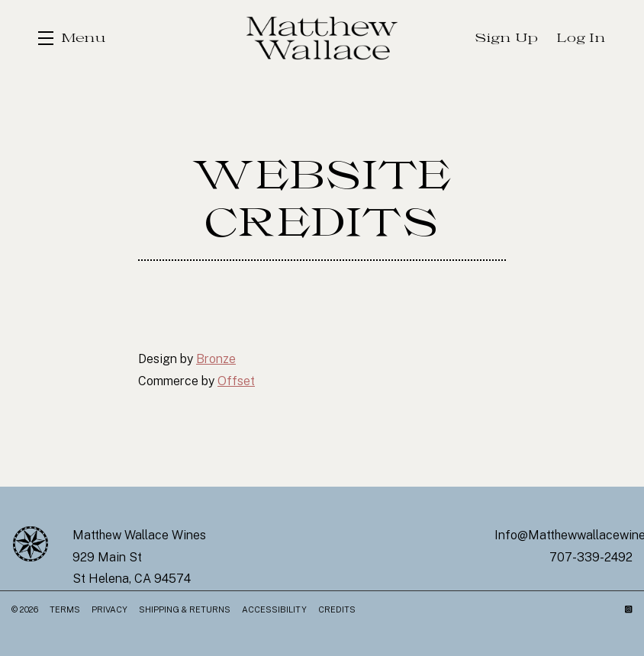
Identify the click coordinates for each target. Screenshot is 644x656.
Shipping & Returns (185, 609)
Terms (65, 609)
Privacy (109, 609)
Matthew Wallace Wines (322, 38)
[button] (72, 38)
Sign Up (507, 38)
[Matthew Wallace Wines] (31, 544)
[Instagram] (629, 609)
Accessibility (274, 609)
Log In (581, 38)
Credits (337, 609)
